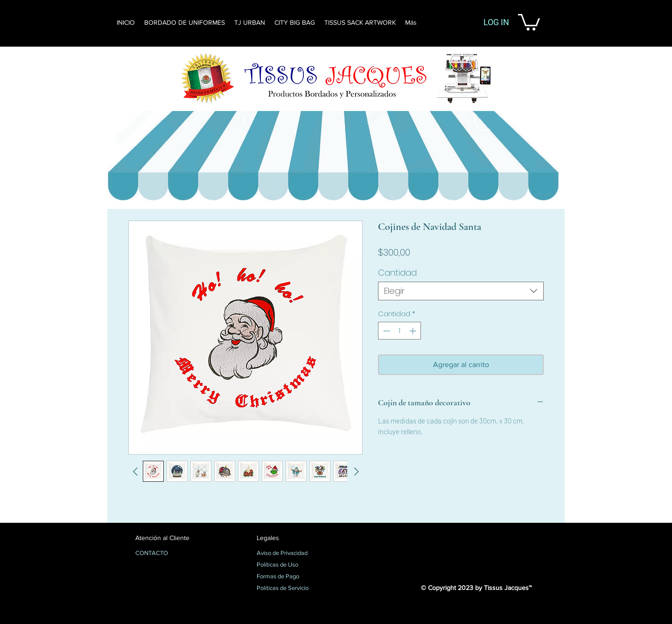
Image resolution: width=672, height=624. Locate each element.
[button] (529, 21)
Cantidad (397, 273)
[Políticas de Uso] (290, 565)
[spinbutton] (400, 331)
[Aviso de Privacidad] (290, 554)
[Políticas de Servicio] (290, 589)
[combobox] (461, 291)
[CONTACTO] (168, 554)
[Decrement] (386, 331)
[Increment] (414, 331)
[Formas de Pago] (290, 577)
